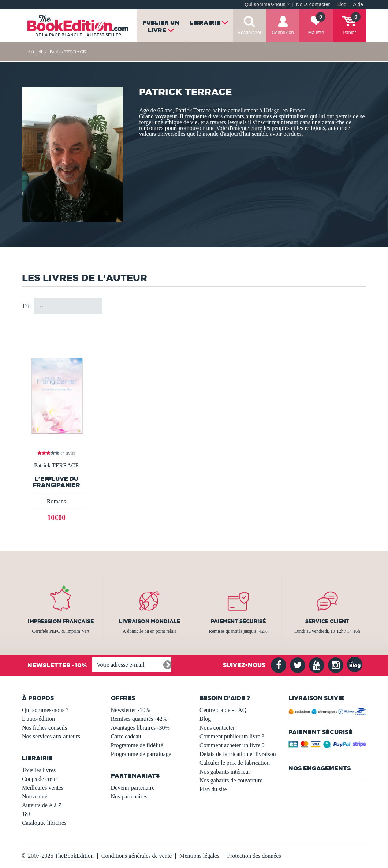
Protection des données (254, 856)
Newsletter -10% (131, 710)
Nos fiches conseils (45, 728)
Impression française (61, 621)
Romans (56, 501)
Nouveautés (36, 796)
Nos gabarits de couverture (231, 780)
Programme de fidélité (137, 745)
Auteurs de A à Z (42, 805)
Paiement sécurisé (238, 621)
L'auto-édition (38, 719)
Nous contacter (313, 5)
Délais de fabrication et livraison (238, 754)
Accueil (35, 51)
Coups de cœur (40, 779)
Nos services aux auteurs (51, 736)
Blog (341, 5)
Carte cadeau (126, 736)
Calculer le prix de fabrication (235, 763)
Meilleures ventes (43, 788)
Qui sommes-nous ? (267, 5)
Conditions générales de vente (137, 856)
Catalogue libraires (44, 823)
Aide (358, 5)
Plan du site (213, 789)
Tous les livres (39, 770)
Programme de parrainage (141, 754)
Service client (327, 621)
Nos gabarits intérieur (225, 772)
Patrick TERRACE (56, 466)
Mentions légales (199, 856)
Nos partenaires (129, 796)
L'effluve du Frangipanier (57, 482)
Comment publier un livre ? (232, 736)
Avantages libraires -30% (140, 728)
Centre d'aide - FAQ (223, 710)
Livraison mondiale (150, 621)
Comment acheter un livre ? (232, 745)
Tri (25, 306)
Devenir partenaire (133, 788)
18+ (27, 814)
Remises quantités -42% (139, 719)
